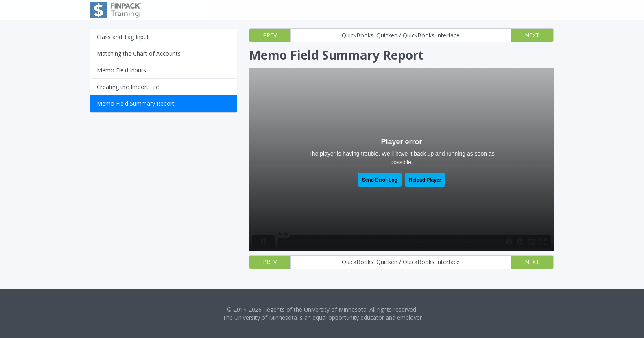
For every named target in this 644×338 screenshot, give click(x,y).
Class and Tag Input (123, 37)
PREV (270, 35)
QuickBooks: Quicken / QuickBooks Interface (401, 35)
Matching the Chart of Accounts (139, 53)
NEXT (532, 35)
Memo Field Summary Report (136, 103)
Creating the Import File (128, 87)
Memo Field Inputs (121, 70)
